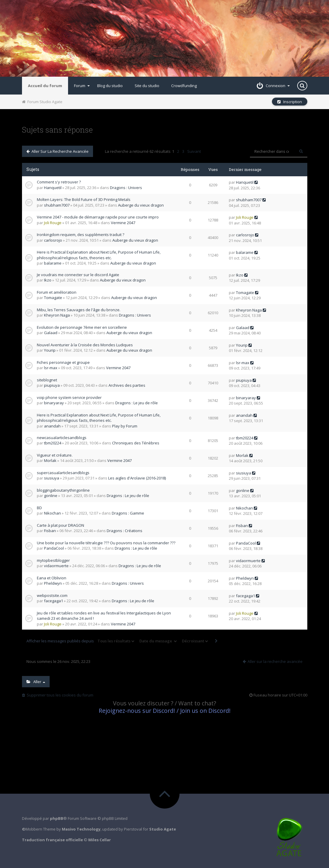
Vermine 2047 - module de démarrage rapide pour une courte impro (98, 217)
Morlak (50, 460)
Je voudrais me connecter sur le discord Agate (78, 275)
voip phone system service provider (69, 397)
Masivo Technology (81, 829)
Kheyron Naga (57, 315)
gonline (51, 496)
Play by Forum (125, 426)
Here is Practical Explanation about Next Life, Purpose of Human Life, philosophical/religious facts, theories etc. (99, 255)
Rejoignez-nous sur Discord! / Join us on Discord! (165, 711)
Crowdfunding (184, 86)
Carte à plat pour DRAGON (60, 525)
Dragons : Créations (125, 531)
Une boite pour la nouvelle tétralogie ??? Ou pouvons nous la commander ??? (106, 543)
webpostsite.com (52, 595)
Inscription (290, 102)
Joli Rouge (53, 223)
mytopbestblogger (53, 560)
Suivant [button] (194, 151)
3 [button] (183, 151)
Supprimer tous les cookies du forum (58, 695)
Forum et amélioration (57, 292)
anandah (52, 426)
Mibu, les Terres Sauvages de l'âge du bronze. (79, 310)
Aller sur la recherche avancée (58, 151)
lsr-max (51, 368)
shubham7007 (57, 205)
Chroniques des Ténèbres (136, 443)
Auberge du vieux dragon (141, 205)
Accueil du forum (45, 86)
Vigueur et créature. (55, 455)
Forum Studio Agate (42, 102)
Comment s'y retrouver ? (59, 182)
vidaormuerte (56, 566)
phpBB (57, 818)
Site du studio (147, 86)
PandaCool (54, 548)
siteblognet (47, 380)
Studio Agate (163, 829)
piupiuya (52, 385)
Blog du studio (110, 86)
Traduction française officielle (52, 840)
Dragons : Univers (126, 188)
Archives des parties (127, 385)
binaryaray (54, 403)
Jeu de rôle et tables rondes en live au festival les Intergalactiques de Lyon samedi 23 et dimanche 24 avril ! (104, 616)
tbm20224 (53, 443)
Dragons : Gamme (128, 513)
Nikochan (52, 513)
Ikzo (48, 280)
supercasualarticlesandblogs (63, 473)
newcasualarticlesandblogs (62, 438)
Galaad (51, 333)
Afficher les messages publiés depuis (81, 641)
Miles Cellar (100, 840)
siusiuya (52, 478)
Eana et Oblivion (52, 578)
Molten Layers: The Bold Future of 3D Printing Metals (84, 199)
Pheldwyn (53, 583)
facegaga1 (53, 601)
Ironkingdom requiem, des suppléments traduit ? (81, 235)
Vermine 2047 (123, 223)
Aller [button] (36, 682)
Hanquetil (53, 188)
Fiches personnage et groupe (63, 362)
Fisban (50, 531)
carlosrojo (53, 240)
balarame (53, 263)
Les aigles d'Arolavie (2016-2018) (137, 478)
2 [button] (178, 151)
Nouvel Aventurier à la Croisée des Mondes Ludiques (85, 345)
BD (39, 508)
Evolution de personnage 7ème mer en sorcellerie (82, 327)
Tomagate (53, 298)
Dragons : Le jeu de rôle (137, 403)
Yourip (50, 350)
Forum (82, 86)
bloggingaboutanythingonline (63, 490)
